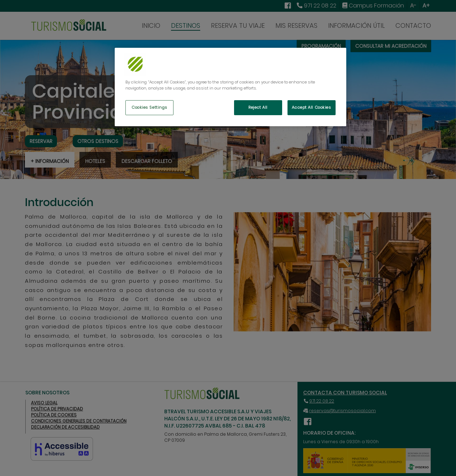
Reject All (258, 107)
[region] (230, 87)
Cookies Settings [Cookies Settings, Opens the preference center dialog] (149, 107)
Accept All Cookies (311, 107)
